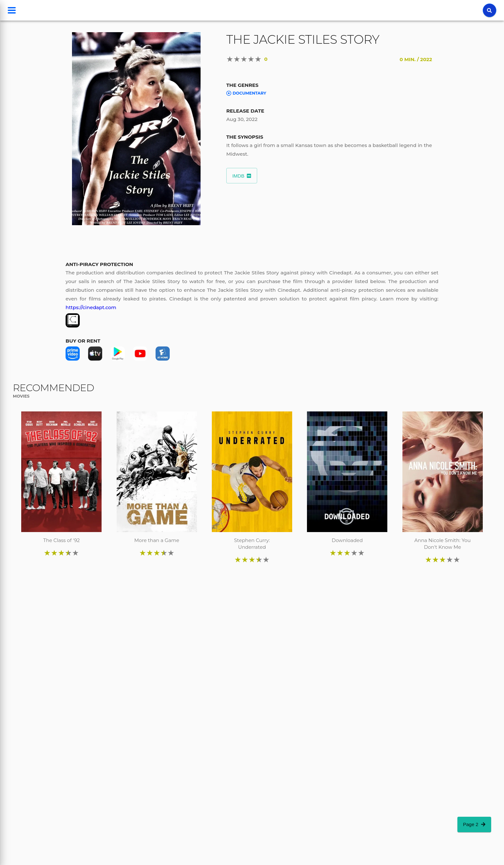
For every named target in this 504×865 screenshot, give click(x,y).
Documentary (246, 93)
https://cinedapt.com (91, 307)
